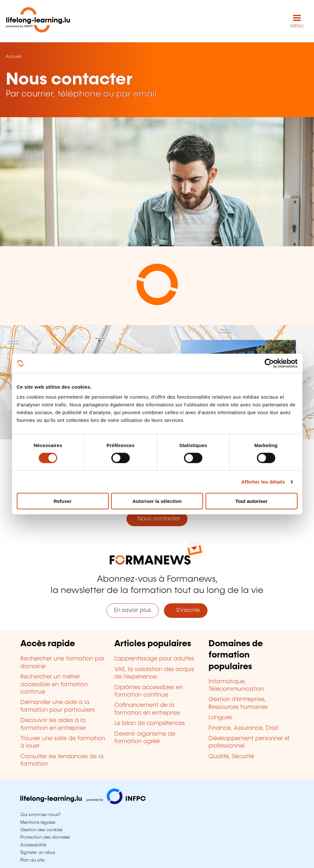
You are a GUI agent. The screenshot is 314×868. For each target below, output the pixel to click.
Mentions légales (38, 822)
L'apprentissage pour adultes (154, 659)
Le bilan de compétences (150, 723)
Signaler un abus (38, 853)
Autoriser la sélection (157, 501)
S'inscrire (186, 610)
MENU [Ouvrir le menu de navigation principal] (297, 26)
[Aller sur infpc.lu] (83, 802)
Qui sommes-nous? (40, 815)
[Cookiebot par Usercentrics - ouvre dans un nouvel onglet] (269, 363)
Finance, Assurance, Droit (244, 728)
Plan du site (32, 860)
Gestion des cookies (41, 830)
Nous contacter (157, 519)
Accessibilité (33, 845)
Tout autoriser (251, 501)
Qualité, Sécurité (231, 757)
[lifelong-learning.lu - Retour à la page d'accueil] (38, 21)
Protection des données (45, 837)
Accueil (14, 56)
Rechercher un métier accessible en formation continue (54, 684)
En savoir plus (132, 610)
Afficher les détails (263, 481)
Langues (220, 718)
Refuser (63, 501)
